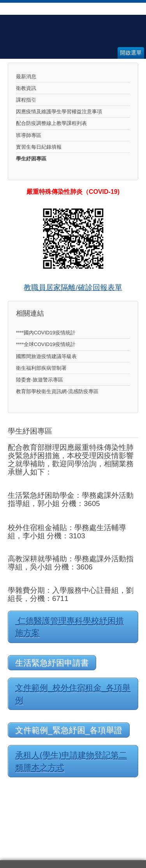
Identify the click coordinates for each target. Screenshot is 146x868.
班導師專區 (29, 135)
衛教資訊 (26, 88)
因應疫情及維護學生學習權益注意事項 (59, 112)
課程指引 (26, 100)
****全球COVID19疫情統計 (46, 344)
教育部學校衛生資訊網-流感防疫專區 (57, 391)
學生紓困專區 (31, 159)
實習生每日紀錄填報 (39, 147)
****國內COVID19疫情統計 (46, 333)
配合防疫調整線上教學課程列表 (51, 123)
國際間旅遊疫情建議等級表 (46, 356)
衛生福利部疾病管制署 (41, 368)
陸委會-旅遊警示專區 (40, 380)
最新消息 (26, 76)
